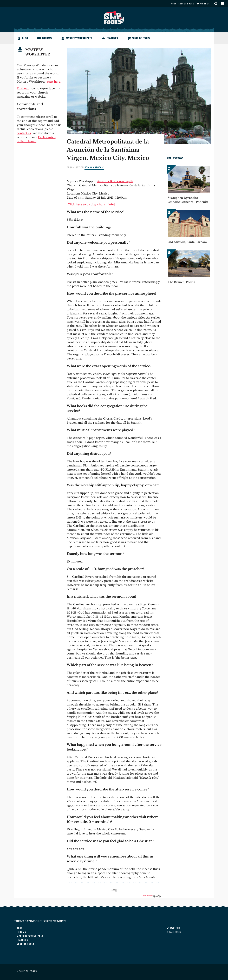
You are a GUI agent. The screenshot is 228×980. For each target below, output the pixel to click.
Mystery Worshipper (79, 38)
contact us (24, 133)
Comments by (152, 896)
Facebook (174, 932)
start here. (54, 82)
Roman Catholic (94, 168)
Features (112, 38)
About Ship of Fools (182, 4)
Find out (23, 88)
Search (216, 3)
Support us (203, 4)
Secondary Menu (222, 3)
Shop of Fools (141, 38)
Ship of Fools (114, 17)
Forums (47, 38)
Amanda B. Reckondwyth (115, 181)
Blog (25, 38)
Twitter (173, 928)
